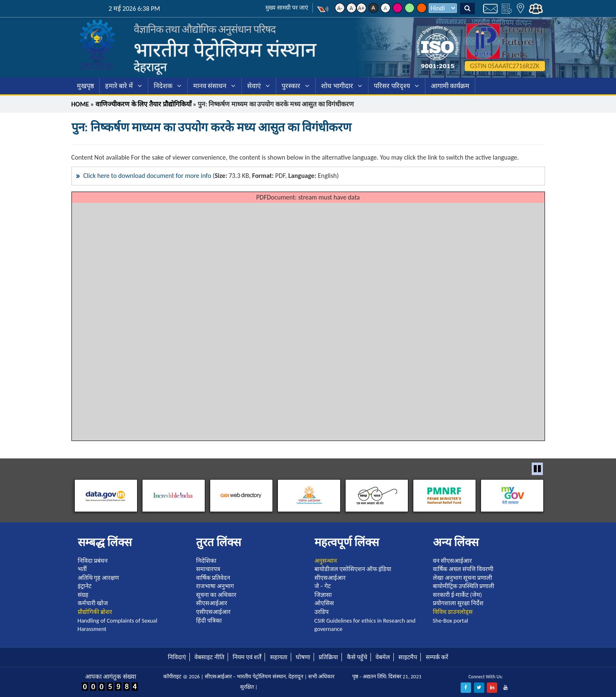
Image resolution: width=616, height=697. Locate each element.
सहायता (279, 657)
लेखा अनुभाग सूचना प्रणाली (463, 578)
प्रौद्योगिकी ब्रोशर (95, 612)
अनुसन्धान (326, 561)
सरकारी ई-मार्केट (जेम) (458, 595)
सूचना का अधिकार (216, 595)
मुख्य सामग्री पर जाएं (287, 8)
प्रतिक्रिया (328, 657)
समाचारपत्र (208, 569)
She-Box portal (450, 621)
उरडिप (321, 612)
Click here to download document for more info (147, 176)
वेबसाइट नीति (209, 657)
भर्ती (82, 569)
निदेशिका (206, 561)
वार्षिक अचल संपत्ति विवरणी (463, 569)
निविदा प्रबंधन (93, 561)
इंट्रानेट (85, 586)
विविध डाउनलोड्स (453, 612)
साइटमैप (408, 657)
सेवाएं (254, 86)
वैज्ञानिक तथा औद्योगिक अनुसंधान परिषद (205, 29)
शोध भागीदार (337, 86)
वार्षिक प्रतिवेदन (213, 578)
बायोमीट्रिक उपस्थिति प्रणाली (464, 586)
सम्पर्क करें (437, 657)
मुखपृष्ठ (85, 86)
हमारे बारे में (119, 86)
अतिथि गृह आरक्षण (98, 578)
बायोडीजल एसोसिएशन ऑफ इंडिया (353, 569)
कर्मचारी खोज (93, 603)
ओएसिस (324, 603)
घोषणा (303, 657)
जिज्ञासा (323, 595)
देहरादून (150, 67)
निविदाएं (177, 657)
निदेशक (163, 86)
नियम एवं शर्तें (247, 657)
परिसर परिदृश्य (392, 86)
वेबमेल (383, 657)
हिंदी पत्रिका (209, 621)
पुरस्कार (291, 86)
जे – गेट (323, 586)
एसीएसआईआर (213, 612)
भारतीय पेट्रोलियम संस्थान (225, 50)
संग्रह (83, 595)
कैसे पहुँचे (357, 657)
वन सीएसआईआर (452, 561)
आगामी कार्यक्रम (450, 86)
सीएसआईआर (212, 603)
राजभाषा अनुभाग (215, 586)
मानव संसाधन (210, 86)
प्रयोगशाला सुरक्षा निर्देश (458, 603)
